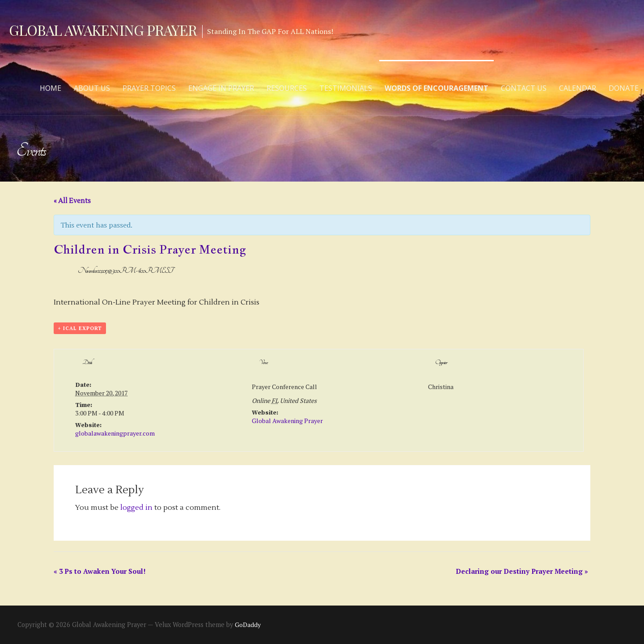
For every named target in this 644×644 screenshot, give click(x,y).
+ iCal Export (80, 328)
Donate (624, 88)
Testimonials (346, 88)
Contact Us (524, 88)
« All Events (72, 201)
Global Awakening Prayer (103, 30)
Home (51, 88)
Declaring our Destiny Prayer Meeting (522, 571)
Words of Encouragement (436, 88)
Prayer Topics (149, 88)
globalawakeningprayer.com (115, 433)
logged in (136, 508)
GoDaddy (248, 625)
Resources (287, 88)
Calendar (578, 88)
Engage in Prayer (221, 88)
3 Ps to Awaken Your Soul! (100, 571)
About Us (92, 88)
